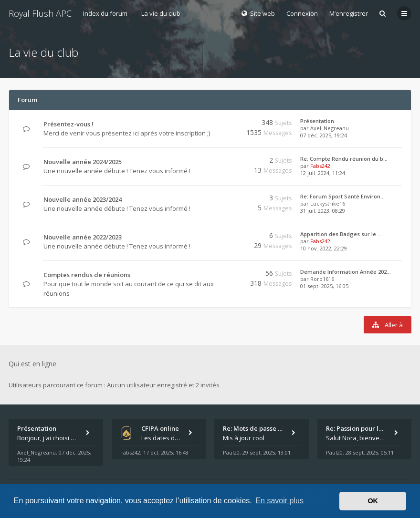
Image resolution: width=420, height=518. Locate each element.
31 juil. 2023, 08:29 (323, 211)
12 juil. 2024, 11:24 (323, 173)
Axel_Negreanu (330, 128)
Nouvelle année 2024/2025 (83, 162)
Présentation (317, 121)
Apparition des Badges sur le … (341, 234)
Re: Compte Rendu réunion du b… (344, 159)
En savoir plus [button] (279, 501)
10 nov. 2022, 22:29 (324, 248)
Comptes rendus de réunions (87, 275)
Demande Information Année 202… (346, 272)
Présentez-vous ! (68, 124)
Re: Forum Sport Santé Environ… (342, 196)
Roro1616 (322, 279)
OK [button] (373, 501)
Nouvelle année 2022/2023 (83, 237)
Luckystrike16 (328, 203)
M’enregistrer (349, 13)
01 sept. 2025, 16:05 (324, 286)
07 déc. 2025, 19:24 (324, 135)
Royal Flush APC (40, 13)
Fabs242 (320, 166)
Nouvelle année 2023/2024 (83, 199)
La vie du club (161, 13)
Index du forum (105, 13)
